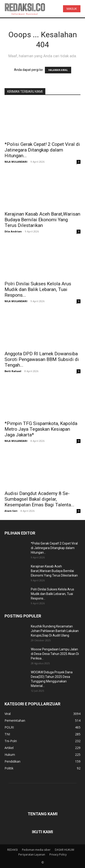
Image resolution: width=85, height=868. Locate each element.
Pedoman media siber (36, 850)
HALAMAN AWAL (58, 70)
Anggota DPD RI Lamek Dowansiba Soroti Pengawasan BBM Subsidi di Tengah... (42, 359)
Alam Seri (11, 511)
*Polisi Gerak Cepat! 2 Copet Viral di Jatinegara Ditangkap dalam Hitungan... (42, 150)
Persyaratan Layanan (32, 854)
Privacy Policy (58, 854)
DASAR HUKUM (64, 850)
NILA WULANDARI (16, 162)
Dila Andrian (13, 231)
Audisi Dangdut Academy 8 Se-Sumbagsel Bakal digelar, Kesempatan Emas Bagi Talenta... (39, 499)
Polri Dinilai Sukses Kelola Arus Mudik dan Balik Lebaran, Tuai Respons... (38, 289)
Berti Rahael (13, 371)
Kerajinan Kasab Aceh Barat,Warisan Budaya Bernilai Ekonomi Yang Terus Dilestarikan (42, 220)
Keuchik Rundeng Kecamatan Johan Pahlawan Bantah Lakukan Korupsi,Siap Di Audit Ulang (55, 631)
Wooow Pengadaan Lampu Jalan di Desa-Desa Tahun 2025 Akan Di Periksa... (55, 654)
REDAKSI (12, 850)
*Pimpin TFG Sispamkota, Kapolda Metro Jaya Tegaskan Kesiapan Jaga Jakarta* (41, 429)
